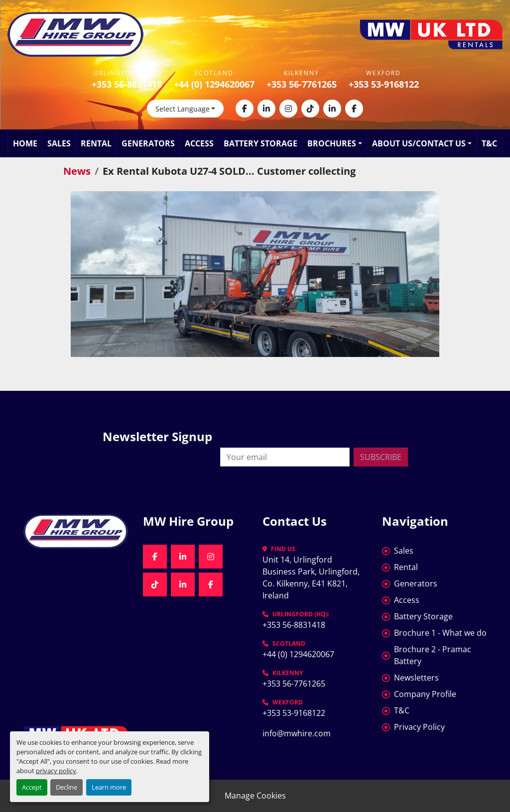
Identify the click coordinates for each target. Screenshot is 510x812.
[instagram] (288, 109)
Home (25, 143)
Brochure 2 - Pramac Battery (433, 655)
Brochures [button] (332, 143)
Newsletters (416, 678)
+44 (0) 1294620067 (214, 84)
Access (199, 143)
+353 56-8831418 (127, 84)
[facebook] (245, 109)
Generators (148, 143)
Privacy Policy (419, 727)
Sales (59, 143)
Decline (66, 787)
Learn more (109, 787)
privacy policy (56, 771)
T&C (489, 143)
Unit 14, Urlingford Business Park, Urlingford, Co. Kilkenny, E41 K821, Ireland (312, 578)
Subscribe (381, 457)
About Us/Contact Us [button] (419, 143)
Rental (96, 143)
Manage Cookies (255, 796)
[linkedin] (266, 109)
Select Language (183, 109)
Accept (32, 787)
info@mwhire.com (297, 733)
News (77, 171)
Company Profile (425, 694)
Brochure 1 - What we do (440, 633)
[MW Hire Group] (76, 531)
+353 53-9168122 (384, 84)
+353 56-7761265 (302, 84)
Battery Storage (260, 143)
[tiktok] (310, 109)
